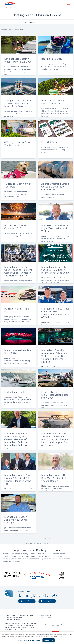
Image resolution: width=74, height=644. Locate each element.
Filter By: (25, 22)
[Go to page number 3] (37, 539)
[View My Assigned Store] (9, 8)
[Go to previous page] (25, 539)
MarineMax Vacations (15, 618)
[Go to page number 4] (41, 539)
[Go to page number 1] (29, 539)
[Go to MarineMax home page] (11, 3)
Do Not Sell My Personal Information (30, 640)
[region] (37, 638)
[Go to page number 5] (45, 539)
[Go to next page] (49, 539)
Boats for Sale (10, 615)
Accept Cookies (48, 640)
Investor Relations (14, 620)
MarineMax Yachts (27, 615)
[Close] (71, 635)
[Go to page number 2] (33, 539)
